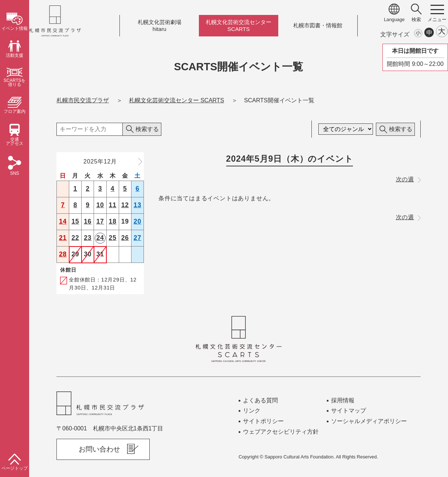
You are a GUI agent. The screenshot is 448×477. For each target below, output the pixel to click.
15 (75, 221)
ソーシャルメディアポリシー (369, 421)
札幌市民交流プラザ (83, 100)
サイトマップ (349, 411)
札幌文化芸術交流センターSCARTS (239, 26)
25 (113, 238)
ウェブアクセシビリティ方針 (281, 432)
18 (113, 221)
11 (113, 205)
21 (63, 238)
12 (125, 205)
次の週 (408, 179)
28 (63, 254)
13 (137, 205)
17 (100, 221)
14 (63, 221)
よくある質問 (260, 400)
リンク (252, 411)
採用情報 (343, 400)
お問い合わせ (99, 449)
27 (137, 238)
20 (137, 221)
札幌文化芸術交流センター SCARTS (176, 100)
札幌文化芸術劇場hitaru (160, 26)
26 (125, 238)
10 (100, 205)
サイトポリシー (263, 421)
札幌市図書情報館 (318, 25)
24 (100, 238)
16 (88, 221)
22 (75, 238)
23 (88, 238)
